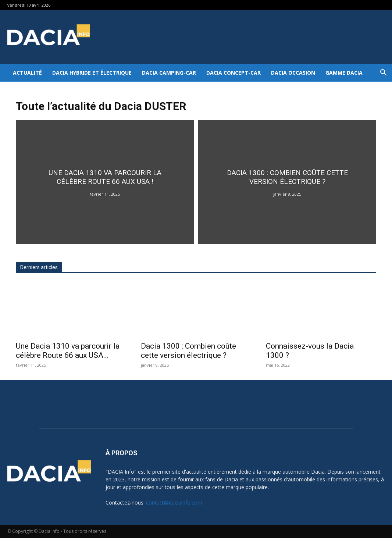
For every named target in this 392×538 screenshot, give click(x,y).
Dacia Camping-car (169, 73)
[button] (383, 73)
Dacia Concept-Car (234, 73)
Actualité (27, 73)
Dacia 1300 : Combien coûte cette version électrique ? (188, 351)
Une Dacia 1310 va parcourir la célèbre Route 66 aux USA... (68, 351)
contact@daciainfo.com (174, 503)
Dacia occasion (293, 73)
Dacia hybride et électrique (92, 73)
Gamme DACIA (344, 73)
